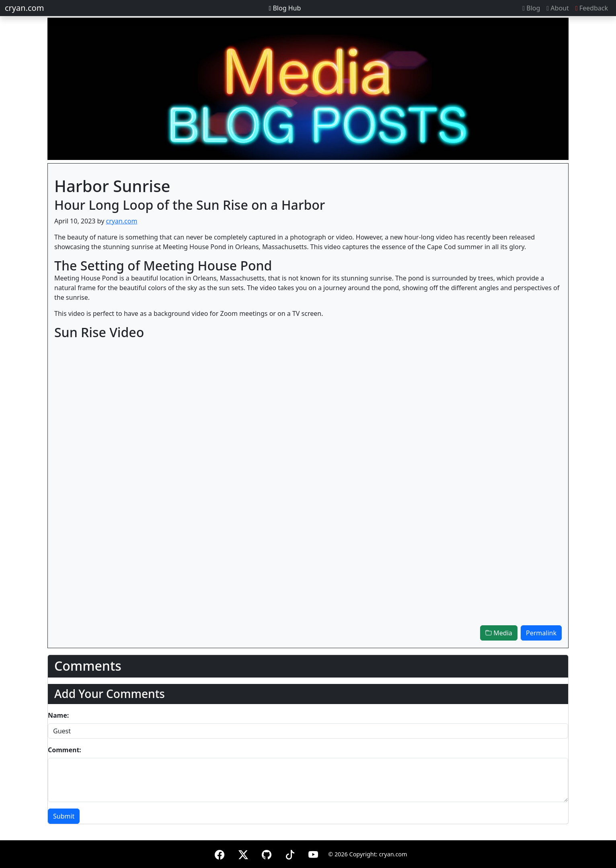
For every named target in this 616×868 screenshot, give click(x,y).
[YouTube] (313, 853)
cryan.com (24, 8)
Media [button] (499, 633)
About (557, 8)
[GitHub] (267, 853)
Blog (531, 8)
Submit (64, 816)
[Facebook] (220, 853)
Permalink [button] (541, 633)
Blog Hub (285, 8)
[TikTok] (290, 853)
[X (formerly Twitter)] (243, 853)
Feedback (592, 8)
